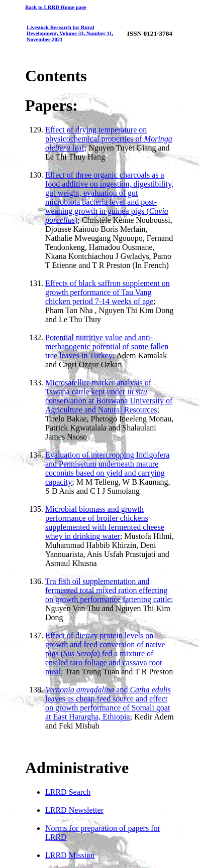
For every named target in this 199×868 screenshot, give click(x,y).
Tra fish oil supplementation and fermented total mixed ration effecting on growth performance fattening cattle (108, 590)
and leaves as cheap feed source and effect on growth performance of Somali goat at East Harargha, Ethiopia (108, 703)
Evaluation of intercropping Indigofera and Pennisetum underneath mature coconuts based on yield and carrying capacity (107, 468)
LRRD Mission (70, 855)
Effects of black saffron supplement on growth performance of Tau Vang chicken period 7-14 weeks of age (108, 292)
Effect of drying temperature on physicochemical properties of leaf (109, 139)
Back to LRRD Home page (56, 7)
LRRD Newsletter (74, 810)
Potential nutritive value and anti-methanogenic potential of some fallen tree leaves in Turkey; (107, 346)
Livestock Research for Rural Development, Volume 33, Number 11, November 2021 (70, 33)
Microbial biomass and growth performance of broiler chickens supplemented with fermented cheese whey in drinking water (105, 523)
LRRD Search (68, 792)
